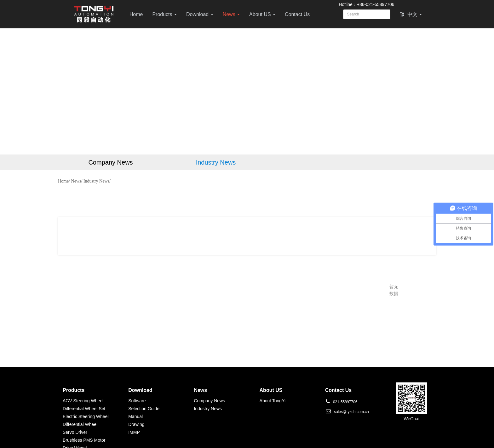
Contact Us (297, 14)
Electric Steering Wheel (86, 416)
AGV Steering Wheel (83, 401)
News (231, 14)
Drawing (136, 424)
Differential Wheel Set (84, 409)
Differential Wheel (80, 424)
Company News (209, 401)
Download (200, 14)
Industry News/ (97, 181)
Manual (135, 416)
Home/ (64, 181)
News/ (77, 181)
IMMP (134, 432)
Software (137, 401)
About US (262, 14)
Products (164, 14)
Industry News (208, 409)
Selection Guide (144, 409)
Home (136, 14)
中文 (411, 14)
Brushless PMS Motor (84, 440)
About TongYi (273, 401)
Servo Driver (75, 432)
